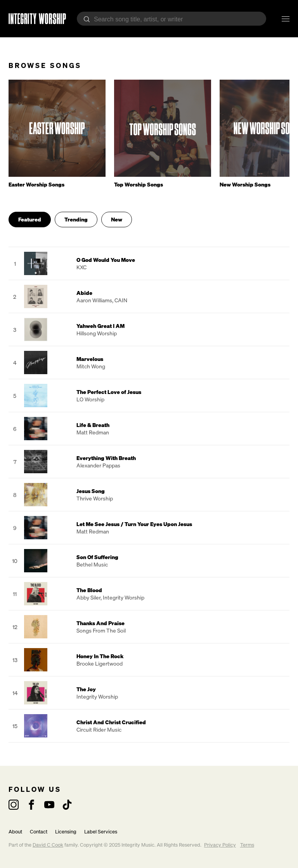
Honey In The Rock (100, 656)
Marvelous (90, 359)
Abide (84, 293)
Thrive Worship (95, 498)
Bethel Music (92, 564)
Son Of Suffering (97, 557)
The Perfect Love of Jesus (109, 392)
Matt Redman (93, 432)
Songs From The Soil (101, 630)
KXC (81, 267)
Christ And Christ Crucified (111, 722)
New (117, 219)
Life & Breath (93, 425)
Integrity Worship (124, 597)
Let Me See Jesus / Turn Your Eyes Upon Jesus (134, 524)
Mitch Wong (91, 366)
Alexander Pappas (98, 465)
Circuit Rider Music (99, 729)
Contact (39, 832)
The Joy (86, 689)
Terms (247, 845)
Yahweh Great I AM (100, 326)
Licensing (66, 832)
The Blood (89, 590)
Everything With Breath (106, 458)
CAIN (121, 300)
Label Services (101, 832)
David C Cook (48, 845)
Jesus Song (91, 491)
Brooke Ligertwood (100, 663)
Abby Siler (88, 597)
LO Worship (90, 399)
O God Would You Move (106, 260)
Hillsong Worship (97, 333)
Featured (30, 219)
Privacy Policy (220, 845)
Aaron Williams (94, 300)
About (15, 832)
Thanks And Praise (100, 623)
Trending (76, 219)
